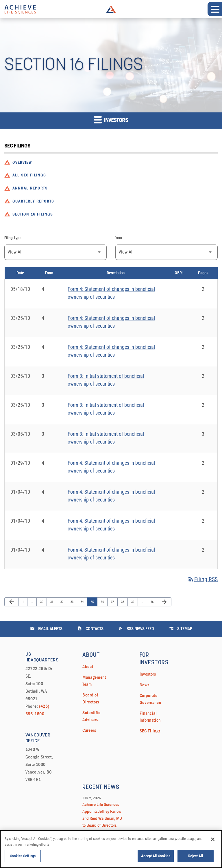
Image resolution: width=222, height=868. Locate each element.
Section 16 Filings (33, 215)
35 (94, 602)
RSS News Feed (136, 629)
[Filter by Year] (166, 252)
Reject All (195, 859)
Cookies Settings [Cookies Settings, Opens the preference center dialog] (23, 859)
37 (114, 602)
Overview (22, 163)
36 (104, 602)
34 (83, 602)
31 (53, 602)
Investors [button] (111, 120)
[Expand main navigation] (215, 9)
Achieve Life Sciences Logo (111, 9)
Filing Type (13, 238)
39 (134, 602)
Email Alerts (46, 629)
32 (63, 602)
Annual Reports (30, 188)
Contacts (90, 629)
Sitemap (181, 629)
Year (119, 238)
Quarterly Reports (33, 201)
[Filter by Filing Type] (55, 252)
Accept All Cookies (156, 859)
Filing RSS (202, 579)
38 (124, 602)
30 (43, 602)
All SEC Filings (29, 175)
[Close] (213, 843)
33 (73, 602)
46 (153, 602)
